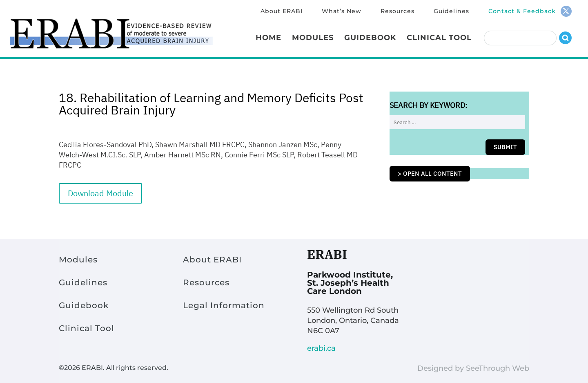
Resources (398, 11)
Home (268, 38)
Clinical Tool (439, 38)
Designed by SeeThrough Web (473, 368)
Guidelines (451, 11)
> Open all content (430, 174)
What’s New (342, 11)
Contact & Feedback (522, 11)
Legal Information (224, 305)
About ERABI (282, 11)
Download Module (100, 193)
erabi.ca (321, 348)
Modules (313, 38)
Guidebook (370, 38)
